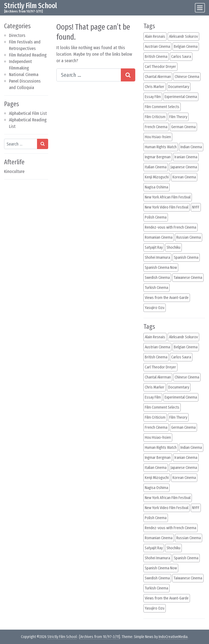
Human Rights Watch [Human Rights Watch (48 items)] (161, 147)
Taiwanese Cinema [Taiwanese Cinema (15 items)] (188, 278)
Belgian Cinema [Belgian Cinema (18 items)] (186, 47)
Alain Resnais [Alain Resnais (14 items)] (155, 37)
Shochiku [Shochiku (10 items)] (173, 247)
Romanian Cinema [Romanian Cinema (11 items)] (159, 237)
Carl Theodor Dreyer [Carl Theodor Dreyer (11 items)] (160, 67)
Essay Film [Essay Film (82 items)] (153, 97)
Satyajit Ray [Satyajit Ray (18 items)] (154, 247)
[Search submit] (43, 144)
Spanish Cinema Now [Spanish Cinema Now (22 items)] (161, 268)
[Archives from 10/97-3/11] (100, 637)
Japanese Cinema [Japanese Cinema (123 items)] (184, 167)
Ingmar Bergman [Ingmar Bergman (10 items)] (158, 157)
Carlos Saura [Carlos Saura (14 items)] (181, 57)
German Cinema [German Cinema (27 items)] (183, 127)
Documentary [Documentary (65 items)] (179, 87)
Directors (17, 35)
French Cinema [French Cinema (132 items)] (156, 127)
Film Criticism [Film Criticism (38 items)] (155, 117)
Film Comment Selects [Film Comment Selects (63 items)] (162, 107)
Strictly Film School (30, 6)
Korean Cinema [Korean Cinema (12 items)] (184, 177)
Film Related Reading (28, 55)
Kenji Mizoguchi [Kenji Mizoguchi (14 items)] (157, 177)
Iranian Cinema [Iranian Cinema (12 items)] (186, 157)
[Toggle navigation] (200, 8)
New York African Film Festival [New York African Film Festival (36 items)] (168, 197)
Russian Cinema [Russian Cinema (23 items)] (189, 237)
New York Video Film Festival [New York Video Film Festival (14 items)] (167, 207)
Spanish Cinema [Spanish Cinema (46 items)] (186, 258)
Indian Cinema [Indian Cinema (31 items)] (191, 147)
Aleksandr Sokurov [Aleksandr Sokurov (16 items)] (183, 37)
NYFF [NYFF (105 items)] (196, 207)
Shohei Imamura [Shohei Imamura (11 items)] (157, 258)
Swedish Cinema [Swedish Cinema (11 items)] (157, 278)
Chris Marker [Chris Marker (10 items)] (155, 87)
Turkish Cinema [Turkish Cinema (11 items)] (156, 288)
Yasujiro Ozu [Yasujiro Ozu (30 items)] (155, 308)
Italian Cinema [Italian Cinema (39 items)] (156, 167)
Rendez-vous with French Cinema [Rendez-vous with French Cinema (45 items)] (170, 227)
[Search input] (21, 144)
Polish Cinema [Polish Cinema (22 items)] (156, 217)
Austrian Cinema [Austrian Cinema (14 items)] (157, 47)
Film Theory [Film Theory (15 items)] (178, 117)
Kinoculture (14, 171)
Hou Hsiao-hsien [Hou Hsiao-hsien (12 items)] (158, 137)
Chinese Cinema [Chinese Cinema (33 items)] (187, 77)
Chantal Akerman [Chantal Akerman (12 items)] (158, 77)
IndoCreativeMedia (173, 637)
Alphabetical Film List (28, 113)
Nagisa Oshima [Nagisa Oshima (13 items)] (156, 187)
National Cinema (24, 75)
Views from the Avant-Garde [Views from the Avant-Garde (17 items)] (167, 298)
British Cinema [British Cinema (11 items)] (156, 57)
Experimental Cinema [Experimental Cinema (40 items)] (181, 97)
